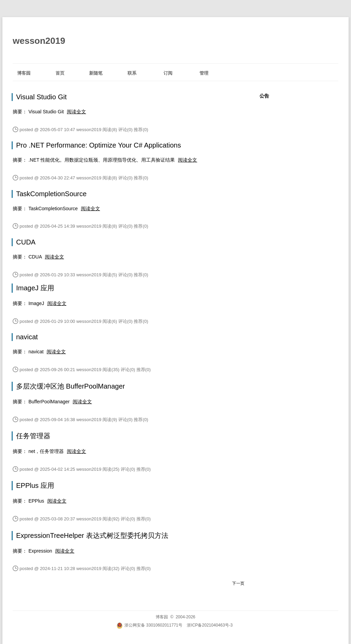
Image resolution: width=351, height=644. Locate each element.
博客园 (24, 73)
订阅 (168, 73)
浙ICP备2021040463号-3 (210, 625)
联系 (132, 73)
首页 (60, 73)
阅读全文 (76, 112)
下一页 (238, 583)
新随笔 (96, 73)
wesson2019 (39, 41)
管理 (204, 73)
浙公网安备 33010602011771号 (149, 625)
